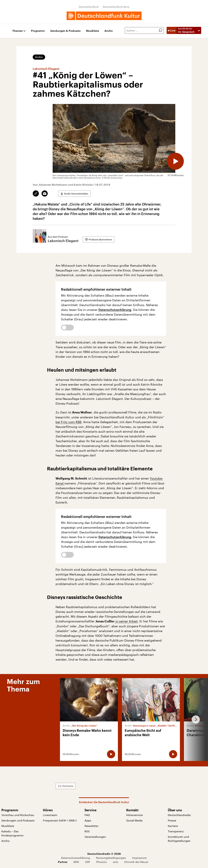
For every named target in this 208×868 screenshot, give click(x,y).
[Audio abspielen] (175, 161)
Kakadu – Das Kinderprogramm (12, 833)
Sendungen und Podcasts (18, 820)
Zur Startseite (66, 786)
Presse (172, 820)
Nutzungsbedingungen (111, 858)
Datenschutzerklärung (115, 310)
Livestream (50, 815)
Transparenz (176, 831)
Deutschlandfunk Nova (116, 7)
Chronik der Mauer (136, 862)
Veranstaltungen (95, 837)
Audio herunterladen (76, 194)
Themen (18, 31)
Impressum (140, 858)
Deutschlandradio (179, 815)
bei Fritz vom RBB (68, 422)
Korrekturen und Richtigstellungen (179, 839)
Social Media (134, 820)
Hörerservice (134, 815)
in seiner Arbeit (126, 621)
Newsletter (91, 826)
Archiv (109, 31)
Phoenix (102, 862)
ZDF (88, 862)
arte (115, 862)
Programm (38, 31)
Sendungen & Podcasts (65, 31)
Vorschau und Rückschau (18, 815)
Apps (88, 820)
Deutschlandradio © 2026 (104, 854)
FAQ (87, 815)
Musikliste (93, 31)
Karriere (173, 826)
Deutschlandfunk (89, 7)
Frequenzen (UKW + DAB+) (60, 820)
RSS (87, 831)
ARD (76, 862)
